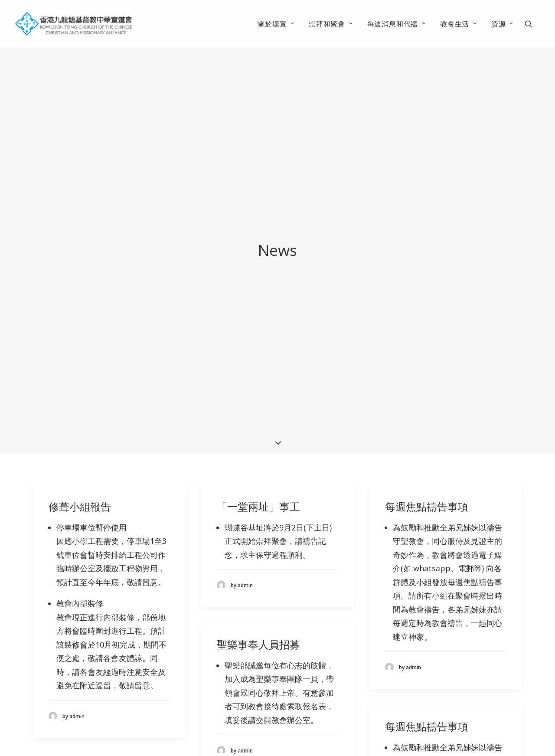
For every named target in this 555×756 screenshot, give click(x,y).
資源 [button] (502, 24)
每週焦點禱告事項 (427, 450)
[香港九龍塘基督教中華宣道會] (73, 24)
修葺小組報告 (80, 450)
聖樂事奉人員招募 (258, 587)
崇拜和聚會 (331, 24)
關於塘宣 (276, 24)
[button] (532, 24)
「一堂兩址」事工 (258, 450)
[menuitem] (276, 24)
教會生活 (459, 24)
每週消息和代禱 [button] (397, 24)
